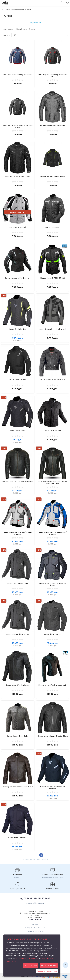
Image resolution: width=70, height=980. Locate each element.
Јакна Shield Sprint (17, 329)
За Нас (35, 924)
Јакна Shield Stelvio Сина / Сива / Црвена (52, 533)
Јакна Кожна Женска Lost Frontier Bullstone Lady (53, 483)
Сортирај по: (8, 29)
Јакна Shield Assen (17, 431)
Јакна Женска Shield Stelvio (18, 634)
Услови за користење (35, 931)
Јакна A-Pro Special (17, 227)
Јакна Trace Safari (53, 227)
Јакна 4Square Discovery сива (53, 125)
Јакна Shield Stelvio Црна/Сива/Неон (52, 584)
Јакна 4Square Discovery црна (17, 176)
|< (28, 855)
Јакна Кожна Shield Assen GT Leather (52, 788)
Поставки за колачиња (47, 971)
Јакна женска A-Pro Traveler (17, 278)
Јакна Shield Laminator (18, 838)
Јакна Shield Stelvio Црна (17, 583)
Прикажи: (7, 35)
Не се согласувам (49, 965)
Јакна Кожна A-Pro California (53, 380)
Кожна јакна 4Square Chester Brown (18, 787)
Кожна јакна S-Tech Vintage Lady (53, 685)
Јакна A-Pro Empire (52, 431)
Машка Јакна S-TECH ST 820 (52, 278)
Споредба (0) (35, 23)
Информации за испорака (35, 928)
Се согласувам (31, 965)
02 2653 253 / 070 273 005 (35, 898)
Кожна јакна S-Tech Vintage (17, 685)
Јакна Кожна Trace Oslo (18, 736)
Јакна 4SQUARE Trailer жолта (52, 176)
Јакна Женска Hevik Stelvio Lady (53, 329)
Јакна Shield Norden (53, 634)
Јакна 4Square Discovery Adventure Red (52, 76)
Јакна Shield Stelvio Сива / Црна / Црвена (18, 533)
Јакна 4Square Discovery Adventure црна (18, 126)
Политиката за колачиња (27, 958)
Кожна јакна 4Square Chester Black (53, 736)
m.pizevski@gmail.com (35, 903)
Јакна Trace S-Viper (17, 380)
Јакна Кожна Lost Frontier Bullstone (18, 482)
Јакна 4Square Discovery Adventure (18, 75)
